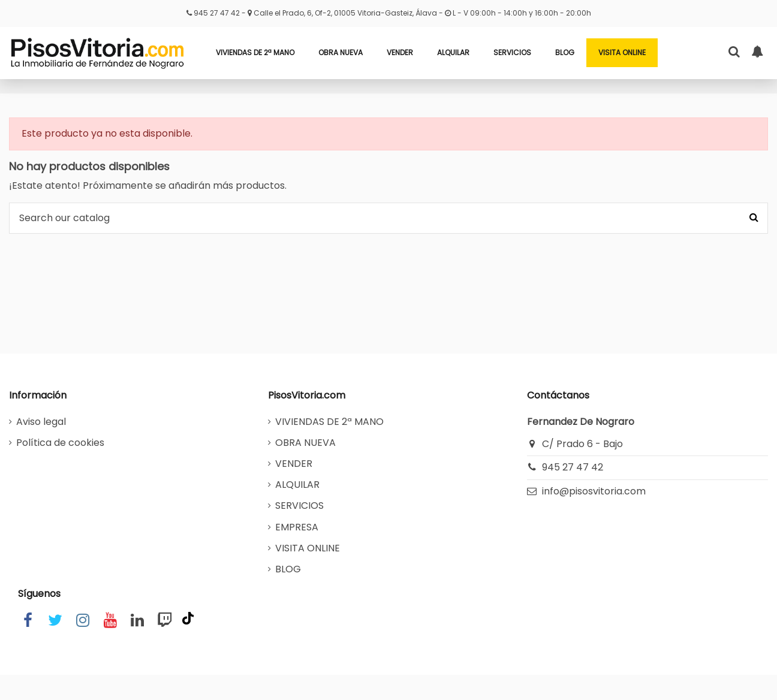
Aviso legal (41, 422)
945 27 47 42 (218, 13)
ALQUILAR (297, 485)
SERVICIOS (299, 506)
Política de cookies (60, 443)
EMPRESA (297, 527)
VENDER (294, 464)
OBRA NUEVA (305, 443)
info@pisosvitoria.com (594, 491)
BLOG (288, 569)
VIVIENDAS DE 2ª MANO (329, 422)
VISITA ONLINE (308, 548)
